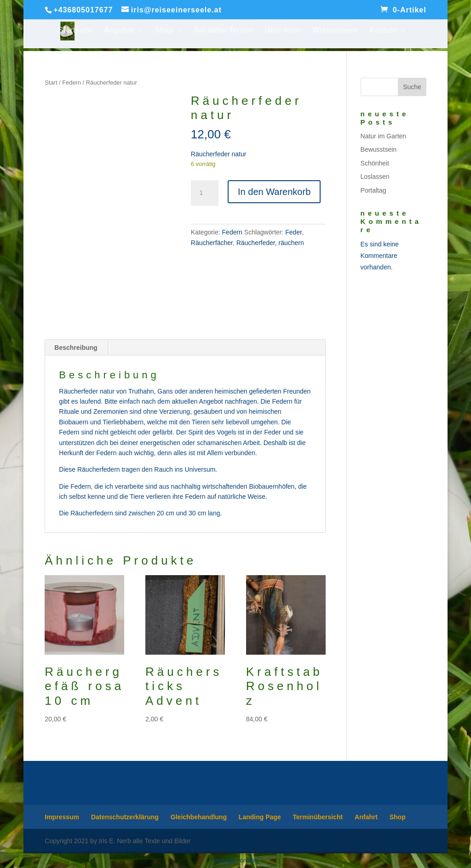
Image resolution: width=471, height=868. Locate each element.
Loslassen (375, 177)
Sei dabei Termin (224, 31)
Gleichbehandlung (199, 817)
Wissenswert (335, 31)
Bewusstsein (379, 149)
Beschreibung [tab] (76, 348)
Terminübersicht (318, 817)
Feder (293, 232)
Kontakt (383, 31)
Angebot (119, 31)
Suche (412, 87)
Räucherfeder (256, 243)
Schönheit (375, 163)
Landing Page (260, 817)
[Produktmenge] (205, 193)
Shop (164, 31)
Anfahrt (366, 817)
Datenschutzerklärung (125, 817)
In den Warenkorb (274, 192)
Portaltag (373, 190)
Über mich (283, 31)
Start (51, 83)
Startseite (75, 31)
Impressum (62, 817)
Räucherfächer (212, 243)
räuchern (291, 243)
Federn (72, 83)
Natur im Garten (384, 136)
